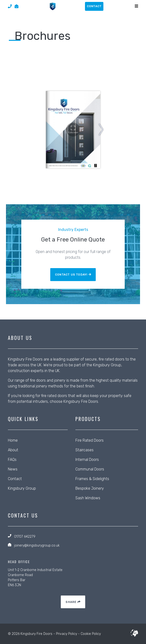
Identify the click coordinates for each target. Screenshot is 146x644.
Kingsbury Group (107, 365)
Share (73, 602)
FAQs (12, 460)
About (13, 450)
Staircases (84, 450)
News (13, 469)
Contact (15, 479)
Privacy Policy (67, 634)
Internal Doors (87, 460)
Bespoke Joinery (90, 488)
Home (13, 440)
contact (94, 6)
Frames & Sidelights (92, 479)
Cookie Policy (91, 634)
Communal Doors (90, 469)
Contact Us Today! (73, 275)
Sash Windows (88, 498)
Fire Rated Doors (90, 440)
